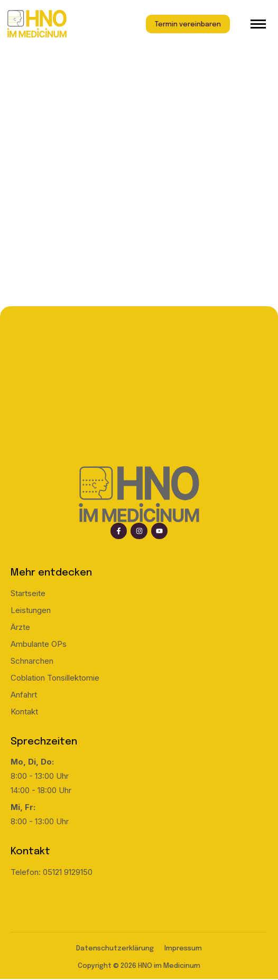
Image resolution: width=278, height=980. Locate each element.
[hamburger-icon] (258, 24)
